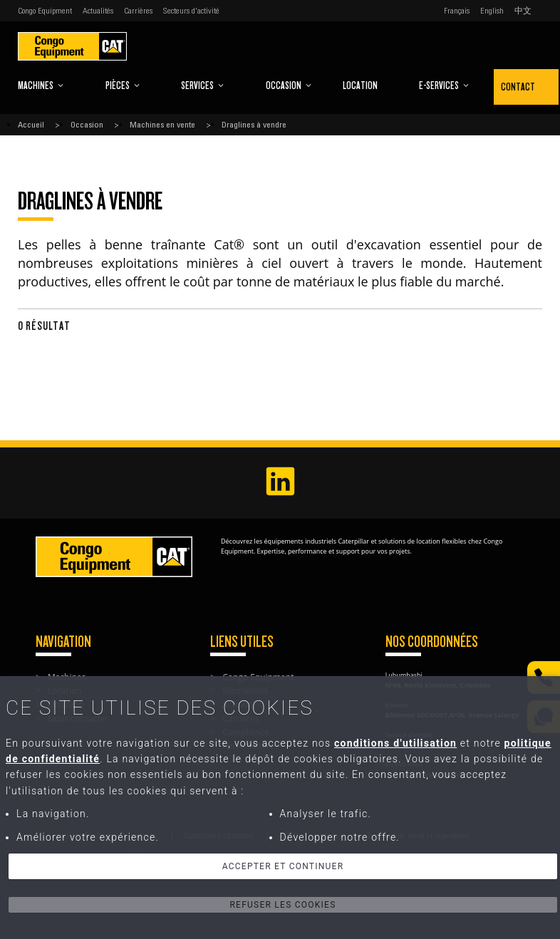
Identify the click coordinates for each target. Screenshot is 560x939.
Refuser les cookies (282, 905)
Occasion (289, 85)
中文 (523, 11)
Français (457, 11)
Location (360, 85)
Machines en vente (162, 125)
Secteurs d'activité (191, 11)
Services (203, 85)
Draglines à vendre (254, 125)
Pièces (123, 85)
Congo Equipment (45, 11)
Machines (41, 85)
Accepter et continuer (283, 866)
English (492, 11)
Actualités (98, 11)
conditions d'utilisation (395, 743)
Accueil (31, 125)
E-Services (444, 85)
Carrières (138, 11)
